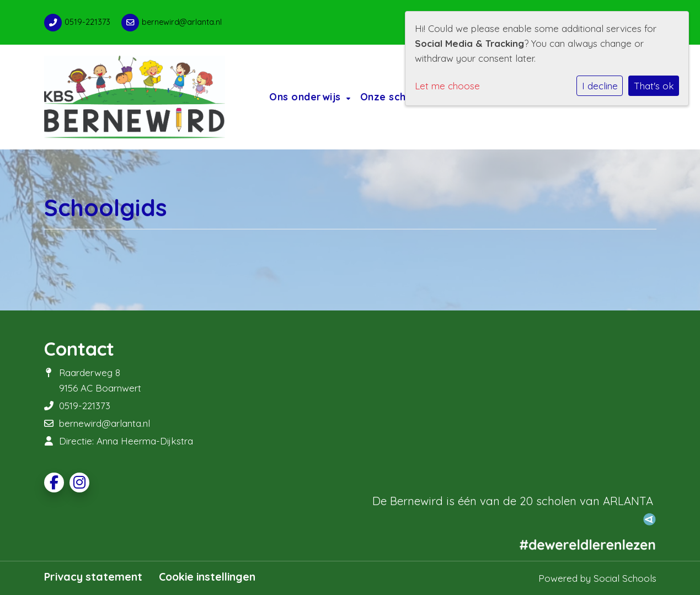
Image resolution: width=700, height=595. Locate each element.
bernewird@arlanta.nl (182, 22)
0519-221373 (87, 22)
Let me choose (447, 86)
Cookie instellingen (207, 577)
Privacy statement (93, 577)
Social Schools (625, 578)
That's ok (654, 86)
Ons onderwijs (306, 97)
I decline (600, 86)
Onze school (393, 97)
